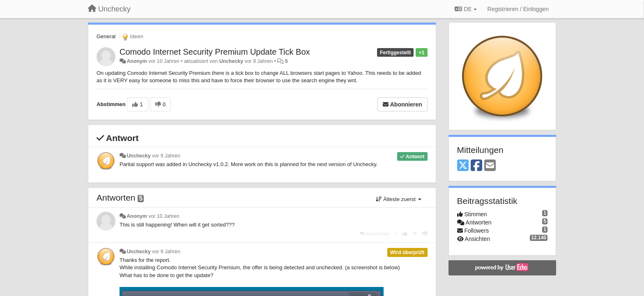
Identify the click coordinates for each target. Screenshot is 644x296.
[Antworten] (375, 234)
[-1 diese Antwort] (425, 234)
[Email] (490, 166)
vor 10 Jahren (164, 216)
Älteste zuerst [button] (399, 199)
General (106, 36)
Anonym (137, 61)
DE (466, 9)
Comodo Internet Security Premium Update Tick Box (215, 52)
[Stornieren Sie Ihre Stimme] (415, 234)
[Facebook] (476, 166)
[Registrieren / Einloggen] (518, 9)
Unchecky (231, 61)
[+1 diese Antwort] (405, 234)
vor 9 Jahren (166, 156)
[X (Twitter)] (463, 166)
